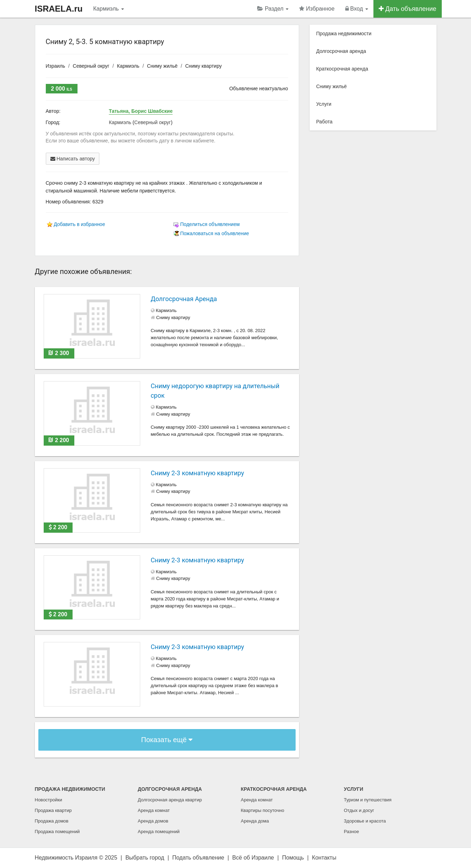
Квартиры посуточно (263, 810)
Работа (324, 122)
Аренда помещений (159, 832)
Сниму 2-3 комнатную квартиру (197, 473)
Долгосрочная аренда (341, 51)
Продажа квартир (53, 810)
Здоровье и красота (365, 821)
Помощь (293, 858)
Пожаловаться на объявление (214, 233)
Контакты (324, 858)
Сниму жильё (162, 66)
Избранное (317, 9)
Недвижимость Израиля (66, 858)
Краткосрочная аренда (342, 69)
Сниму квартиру (204, 66)
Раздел (273, 9)
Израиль (55, 66)
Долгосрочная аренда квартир (170, 800)
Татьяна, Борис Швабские (141, 111)
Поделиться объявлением (210, 224)
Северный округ (91, 66)
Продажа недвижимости (344, 33)
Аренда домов (153, 821)
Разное (351, 832)
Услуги (324, 104)
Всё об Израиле (253, 858)
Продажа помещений (57, 832)
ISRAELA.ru (59, 9)
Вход (357, 9)
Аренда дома (255, 821)
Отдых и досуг (359, 810)
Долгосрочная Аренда (184, 299)
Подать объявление (198, 858)
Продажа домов (52, 821)
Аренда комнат (154, 810)
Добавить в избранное (79, 224)
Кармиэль (109, 9)
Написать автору (73, 159)
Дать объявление (408, 9)
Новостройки (49, 800)
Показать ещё (167, 740)
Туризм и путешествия (368, 800)
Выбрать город (145, 858)
